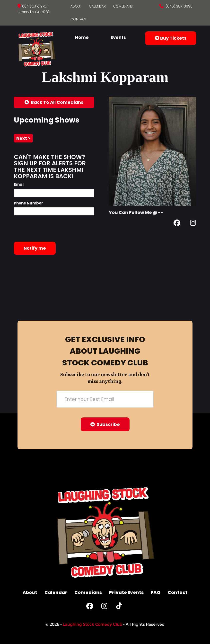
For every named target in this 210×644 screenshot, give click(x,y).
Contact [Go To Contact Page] (79, 19)
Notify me (35, 248)
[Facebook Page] (177, 224)
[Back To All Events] (54, 102)
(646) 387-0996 (179, 6)
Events (118, 37)
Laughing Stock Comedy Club (92, 624)
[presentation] (51, 229)
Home (82, 37)
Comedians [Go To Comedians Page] (123, 6)
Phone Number (28, 203)
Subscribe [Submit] (105, 424)
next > (23, 138)
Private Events (126, 592)
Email (19, 184)
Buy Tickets (171, 38)
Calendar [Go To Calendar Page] (97, 6)
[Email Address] (105, 399)
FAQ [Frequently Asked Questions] (156, 592)
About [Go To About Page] (76, 6)
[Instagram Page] (193, 224)
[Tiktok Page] (119, 607)
